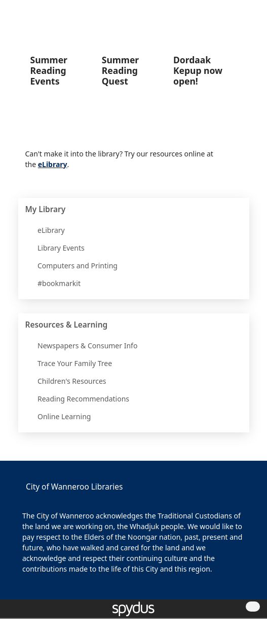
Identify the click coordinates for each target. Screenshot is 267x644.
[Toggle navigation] (250, 14)
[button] (237, 14)
